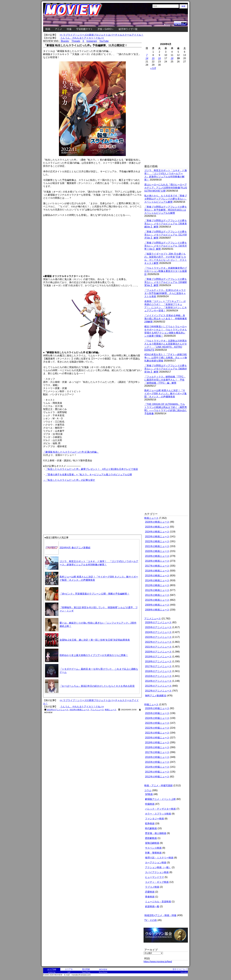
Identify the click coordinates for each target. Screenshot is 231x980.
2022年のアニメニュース (58, 710)
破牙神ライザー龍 (128, 29)
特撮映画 (150, 804)
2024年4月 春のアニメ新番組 (75, 548)
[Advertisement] (68, 503)
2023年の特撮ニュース (157, 723)
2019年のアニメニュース (158, 657)
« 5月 (153, 68)
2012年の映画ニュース (157, 590)
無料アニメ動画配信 (156, 696)
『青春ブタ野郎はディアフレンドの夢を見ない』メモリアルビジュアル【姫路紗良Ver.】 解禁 (166, 369)
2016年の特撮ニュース (157, 757)
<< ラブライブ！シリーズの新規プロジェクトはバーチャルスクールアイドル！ (102, 35)
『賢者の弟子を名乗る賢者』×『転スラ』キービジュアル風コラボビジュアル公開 (89, 475)
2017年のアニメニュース (158, 666)
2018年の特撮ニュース (157, 747)
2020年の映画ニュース (157, 551)
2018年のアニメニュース (158, 661)
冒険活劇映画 (152, 843)
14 (147, 58)
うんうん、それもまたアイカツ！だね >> (82, 38)
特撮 (69, 29)
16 (160, 58)
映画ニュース (111, 710)
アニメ (58, 29)
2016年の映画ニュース (157, 571)
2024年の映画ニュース (157, 532)
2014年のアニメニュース (158, 681)
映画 (48, 29)
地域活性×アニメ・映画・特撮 (160, 915)
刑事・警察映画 (153, 853)
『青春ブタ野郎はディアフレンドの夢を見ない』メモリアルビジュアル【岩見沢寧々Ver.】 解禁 (166, 246)
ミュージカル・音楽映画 (158, 902)
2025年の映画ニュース (157, 527)
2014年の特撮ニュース (157, 767)
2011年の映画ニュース (157, 595)
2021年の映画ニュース (157, 546)
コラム (148, 790)
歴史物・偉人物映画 (156, 833)
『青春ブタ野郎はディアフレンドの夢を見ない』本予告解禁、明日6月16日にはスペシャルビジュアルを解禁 (166, 210)
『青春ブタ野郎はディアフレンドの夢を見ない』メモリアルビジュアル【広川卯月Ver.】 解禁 (166, 235)
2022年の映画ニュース (79, 710)
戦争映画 (150, 823)
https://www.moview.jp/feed (158, 962)
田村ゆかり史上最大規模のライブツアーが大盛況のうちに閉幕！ (94, 655)
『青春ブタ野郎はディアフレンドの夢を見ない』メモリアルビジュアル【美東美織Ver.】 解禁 (166, 224)
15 (153, 58)
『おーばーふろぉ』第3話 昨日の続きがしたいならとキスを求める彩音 (97, 686)
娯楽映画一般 (152, 906)
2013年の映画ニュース (157, 585)
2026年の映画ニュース (157, 522)
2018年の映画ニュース (157, 561)
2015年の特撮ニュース (157, 762)
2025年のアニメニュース (158, 627)
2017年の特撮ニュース (157, 752)
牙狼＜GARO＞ (106, 29)
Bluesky (65, 41)
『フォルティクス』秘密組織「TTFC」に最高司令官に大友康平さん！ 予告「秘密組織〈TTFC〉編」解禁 (165, 380)
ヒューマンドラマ (154, 877)
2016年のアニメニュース (158, 671)
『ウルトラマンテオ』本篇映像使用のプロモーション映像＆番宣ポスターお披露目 (166, 271)
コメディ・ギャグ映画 (157, 882)
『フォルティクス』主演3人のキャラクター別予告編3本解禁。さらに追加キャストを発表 (165, 293)
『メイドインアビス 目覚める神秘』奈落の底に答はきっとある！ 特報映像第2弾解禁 (166, 319)
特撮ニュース (151, 704)
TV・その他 (151, 920)
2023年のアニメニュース (158, 637)
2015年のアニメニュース (158, 676)
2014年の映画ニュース (157, 580)
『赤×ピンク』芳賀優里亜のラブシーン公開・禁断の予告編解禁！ (94, 594)
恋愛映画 (150, 892)
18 (172, 58)
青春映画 (150, 897)
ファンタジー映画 (154, 819)
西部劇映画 (151, 838)
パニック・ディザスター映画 (160, 809)
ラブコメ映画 (152, 887)
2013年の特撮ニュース (157, 772)
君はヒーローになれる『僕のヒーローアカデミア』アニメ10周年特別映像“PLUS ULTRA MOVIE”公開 (166, 188)
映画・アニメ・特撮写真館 (158, 785)
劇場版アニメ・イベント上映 (160, 799)
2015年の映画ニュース (157, 576)
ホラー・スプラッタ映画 (158, 814)
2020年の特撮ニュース (157, 738)
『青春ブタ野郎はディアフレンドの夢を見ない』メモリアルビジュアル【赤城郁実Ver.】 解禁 (166, 282)
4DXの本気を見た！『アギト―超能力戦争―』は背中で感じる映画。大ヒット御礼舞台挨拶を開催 (166, 358)
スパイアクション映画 (157, 872)
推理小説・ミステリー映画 (159, 858)
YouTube (104, 41)
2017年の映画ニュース (157, 566)
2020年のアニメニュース (158, 652)
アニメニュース (97, 710)
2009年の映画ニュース (157, 605)
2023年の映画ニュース (157, 537)
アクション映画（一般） (158, 867)
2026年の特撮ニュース (157, 708)
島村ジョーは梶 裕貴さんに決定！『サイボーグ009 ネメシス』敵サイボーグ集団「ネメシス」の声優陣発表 (165, 394)
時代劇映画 (151, 828)
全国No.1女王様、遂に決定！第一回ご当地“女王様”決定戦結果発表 (95, 640)
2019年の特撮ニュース (157, 742)
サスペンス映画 (153, 848)
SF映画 (149, 794)
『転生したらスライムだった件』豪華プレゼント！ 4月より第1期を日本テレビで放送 (92, 469)
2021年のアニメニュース (158, 647)
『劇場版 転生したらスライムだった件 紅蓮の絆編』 (71, 452)
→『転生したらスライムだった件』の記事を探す (69, 480)
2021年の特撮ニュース (157, 733)
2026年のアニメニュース (158, 622)
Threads (76, 41)
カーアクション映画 (156, 863)
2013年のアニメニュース (158, 686)
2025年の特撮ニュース (157, 713)
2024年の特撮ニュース (157, 718)
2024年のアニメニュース (158, 632)
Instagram (92, 41)
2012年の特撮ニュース (157, 777)
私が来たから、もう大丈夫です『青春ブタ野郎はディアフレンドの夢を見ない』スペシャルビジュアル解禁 (166, 199)
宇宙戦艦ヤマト (84, 29)
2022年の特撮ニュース (157, 728)
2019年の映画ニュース (157, 556)
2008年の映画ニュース (157, 610)
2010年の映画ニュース (157, 600)
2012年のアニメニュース (158, 691)
